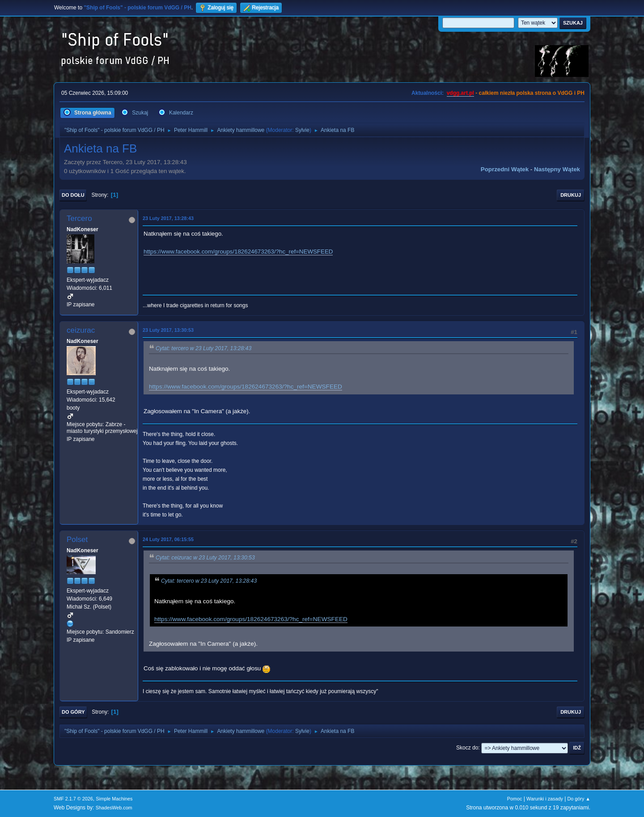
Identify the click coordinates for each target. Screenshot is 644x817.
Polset (77, 540)
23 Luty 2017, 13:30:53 (168, 330)
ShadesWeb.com (114, 808)
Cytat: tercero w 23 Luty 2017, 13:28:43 (203, 348)
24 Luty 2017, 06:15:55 (168, 539)
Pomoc (515, 799)
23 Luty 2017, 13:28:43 (168, 218)
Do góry (73, 712)
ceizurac (81, 330)
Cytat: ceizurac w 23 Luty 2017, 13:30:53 (205, 558)
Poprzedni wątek (505, 169)
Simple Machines (114, 799)
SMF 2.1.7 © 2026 (73, 799)
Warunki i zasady (545, 799)
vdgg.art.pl (460, 93)
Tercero (79, 218)
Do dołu (73, 195)
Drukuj (571, 195)
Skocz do (467, 748)
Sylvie (302, 130)
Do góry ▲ (579, 799)
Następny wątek (557, 169)
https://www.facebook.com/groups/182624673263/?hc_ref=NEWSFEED (238, 252)
